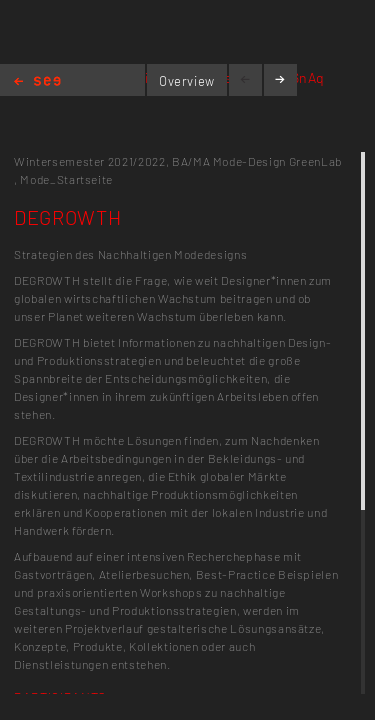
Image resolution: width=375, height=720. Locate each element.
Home (37, 82)
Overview (187, 81)
